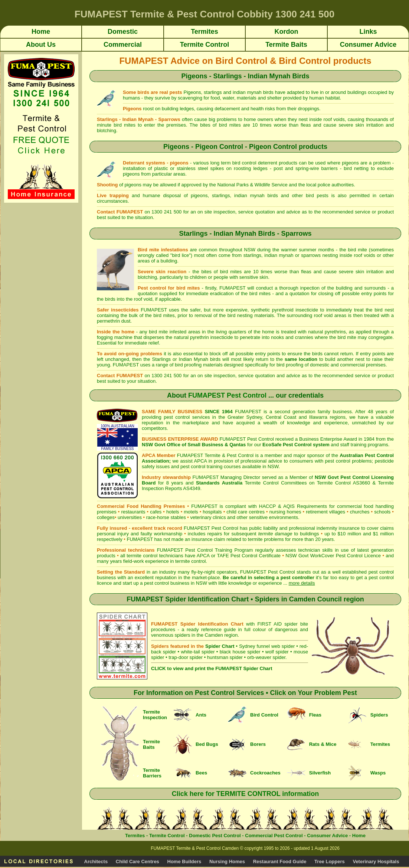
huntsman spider (225, 657)
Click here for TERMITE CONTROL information (246, 794)
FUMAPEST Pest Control (227, 395)
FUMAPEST (140, 539)
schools (382, 512)
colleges (106, 517)
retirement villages (325, 512)
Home (359, 836)
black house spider (240, 652)
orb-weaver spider (266, 657)
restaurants (133, 512)
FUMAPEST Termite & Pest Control (215, 455)
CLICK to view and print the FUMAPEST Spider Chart (212, 668)
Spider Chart (220, 646)
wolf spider (277, 652)
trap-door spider (186, 657)
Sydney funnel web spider (267, 646)
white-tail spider (198, 652)
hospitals (212, 512)
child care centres (246, 512)
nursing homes (285, 512)
